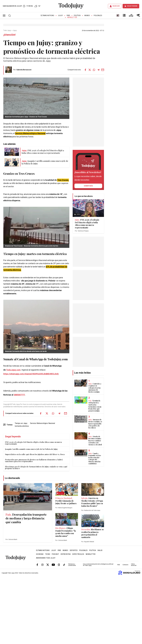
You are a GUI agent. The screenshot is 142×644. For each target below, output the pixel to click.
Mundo (87, 16)
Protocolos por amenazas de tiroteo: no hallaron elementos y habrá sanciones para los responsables (34, 460)
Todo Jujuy (7, 31)
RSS (119, 565)
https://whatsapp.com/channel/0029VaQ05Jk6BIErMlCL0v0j (31, 374)
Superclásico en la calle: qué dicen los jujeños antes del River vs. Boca (35, 454)
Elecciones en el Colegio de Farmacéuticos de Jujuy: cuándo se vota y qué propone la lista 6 (36, 467)
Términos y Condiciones (72, 565)
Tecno (48, 554)
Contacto (125, 565)
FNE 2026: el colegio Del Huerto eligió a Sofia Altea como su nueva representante (33, 443)
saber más (88, 186)
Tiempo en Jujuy (21, 423)
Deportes (74, 550)
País (68, 16)
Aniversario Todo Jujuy (46, 558)
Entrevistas (66, 554)
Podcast (55, 554)
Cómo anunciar (134, 565)
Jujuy (60, 16)
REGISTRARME (132, 6)
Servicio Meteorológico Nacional (30, 133)
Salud (100, 550)
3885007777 (19, 395)
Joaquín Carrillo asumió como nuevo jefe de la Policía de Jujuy (31, 449)
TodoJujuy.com (13, 370)
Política (77, 16)
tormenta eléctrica (22, 426)
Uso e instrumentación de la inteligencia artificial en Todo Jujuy (98, 565)
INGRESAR (116, 6)
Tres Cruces (63, 180)
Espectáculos (78, 554)
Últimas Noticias (47, 16)
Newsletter (72, 17)
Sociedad (40, 554)
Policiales (98, 16)
